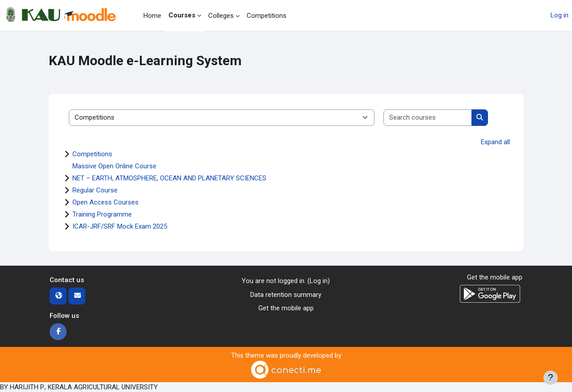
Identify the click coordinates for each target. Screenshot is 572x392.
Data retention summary (286, 295)
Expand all (495, 142)
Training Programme (102, 214)
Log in (559, 15)
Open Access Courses (105, 202)
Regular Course (95, 190)
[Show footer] (551, 378)
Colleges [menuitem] (221, 16)
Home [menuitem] (152, 16)
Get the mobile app (286, 308)
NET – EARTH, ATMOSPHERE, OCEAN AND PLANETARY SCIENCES (169, 178)
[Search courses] (428, 118)
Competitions (92, 154)
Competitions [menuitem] (267, 16)
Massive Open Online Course (114, 166)
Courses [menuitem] (182, 15)
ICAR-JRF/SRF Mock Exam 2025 (120, 226)
